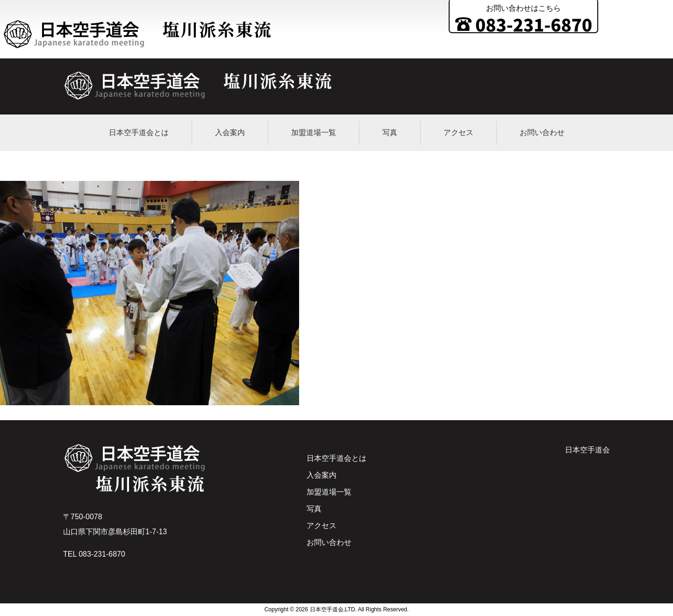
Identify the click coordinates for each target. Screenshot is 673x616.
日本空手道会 (587, 450)
